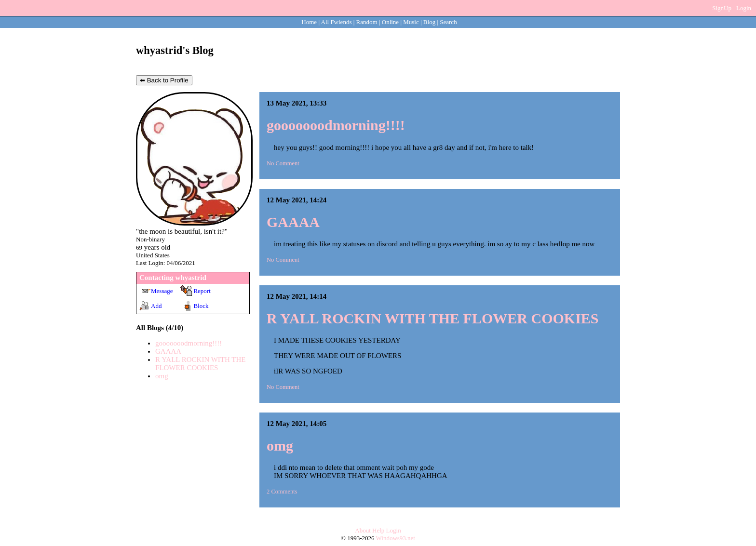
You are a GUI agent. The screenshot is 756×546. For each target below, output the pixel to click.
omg (162, 376)
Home (309, 22)
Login (744, 8)
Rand (367, 22)
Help (378, 530)
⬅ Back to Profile (164, 80)
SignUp (722, 8)
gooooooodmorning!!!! (189, 343)
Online (390, 22)
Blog (429, 22)
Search (448, 22)
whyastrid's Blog (175, 50)
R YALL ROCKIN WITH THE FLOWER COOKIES (201, 364)
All (337, 22)
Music (411, 22)
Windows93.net (396, 538)
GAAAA (168, 351)
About (363, 530)
